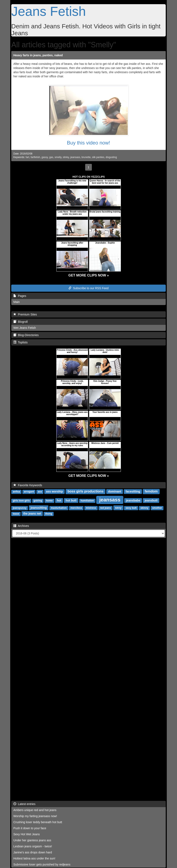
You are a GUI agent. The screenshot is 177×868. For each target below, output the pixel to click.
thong (49, 514)
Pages (20, 296)
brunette (86, 157)
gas (51, 157)
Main (16, 302)
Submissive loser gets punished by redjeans (42, 864)
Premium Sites (25, 314)
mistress (91, 508)
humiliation (87, 501)
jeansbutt (151, 500)
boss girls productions (85, 491)
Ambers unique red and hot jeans (35, 810)
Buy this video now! (89, 143)
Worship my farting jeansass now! (35, 816)
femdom (151, 491)
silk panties (98, 157)
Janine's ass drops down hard (33, 852)
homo (49, 501)
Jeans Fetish (49, 11)
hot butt (71, 500)
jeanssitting (39, 508)
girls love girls (21, 501)
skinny (144, 508)
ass (40, 492)
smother (157, 508)
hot (59, 500)
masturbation (59, 508)
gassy (45, 157)
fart (27, 157)
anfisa (16, 492)
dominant (115, 491)
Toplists (20, 342)
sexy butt (131, 508)
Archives (21, 526)
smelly (58, 157)
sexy (118, 508)
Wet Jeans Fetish (25, 328)
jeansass (75, 157)
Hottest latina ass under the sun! (34, 858)
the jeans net (32, 514)
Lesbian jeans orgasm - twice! (33, 846)
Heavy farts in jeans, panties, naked (38, 55)
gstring (38, 501)
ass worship (55, 491)
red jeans (106, 508)
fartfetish (35, 157)
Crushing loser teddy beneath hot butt (38, 822)
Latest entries (24, 804)
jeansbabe (133, 500)
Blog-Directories (26, 335)
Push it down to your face (30, 828)
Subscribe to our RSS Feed (88, 288)
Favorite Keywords (28, 485)
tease (16, 514)
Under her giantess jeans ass (32, 840)
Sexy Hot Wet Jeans (27, 834)
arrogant (29, 492)
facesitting (133, 491)
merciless (76, 508)
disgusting (111, 157)
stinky (66, 157)
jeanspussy (20, 508)
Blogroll (20, 322)
